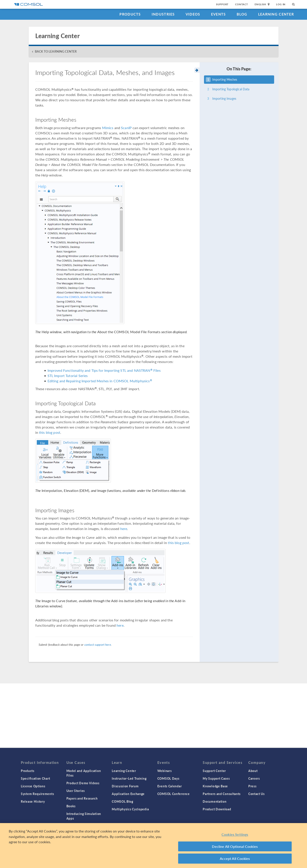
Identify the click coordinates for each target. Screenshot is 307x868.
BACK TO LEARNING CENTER (56, 51)
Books (71, 806)
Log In (281, 4)
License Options (33, 786)
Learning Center (276, 14)
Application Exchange (128, 794)
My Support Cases (216, 778)
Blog (242, 14)
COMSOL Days (168, 778)
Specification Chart (35, 778)
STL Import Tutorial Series (68, 376)
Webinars (165, 771)
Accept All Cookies (235, 858)
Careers (254, 778)
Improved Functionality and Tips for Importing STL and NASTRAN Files (104, 370)
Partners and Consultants (222, 794)
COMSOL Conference (174, 794)
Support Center (214, 771)
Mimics (108, 128)
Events (218, 14)
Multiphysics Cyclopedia (130, 809)
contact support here (98, 644)
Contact (242, 4)
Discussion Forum (125, 786)
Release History (33, 801)
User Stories (76, 791)
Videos (193, 14)
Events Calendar (170, 786)
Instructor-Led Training (129, 778)
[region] (153, 846)
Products (130, 14)
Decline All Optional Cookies (235, 846)
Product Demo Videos (83, 783)
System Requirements (37, 794)
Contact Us (256, 794)
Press (252, 786)
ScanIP (126, 128)
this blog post (50, 432)
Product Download (217, 809)
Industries (163, 14)
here (124, 529)
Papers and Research (82, 798)
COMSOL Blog (122, 801)
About (253, 771)
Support (222, 4)
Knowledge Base (215, 786)
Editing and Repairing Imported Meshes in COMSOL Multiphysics (100, 381)
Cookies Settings (235, 834)
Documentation (215, 801)
